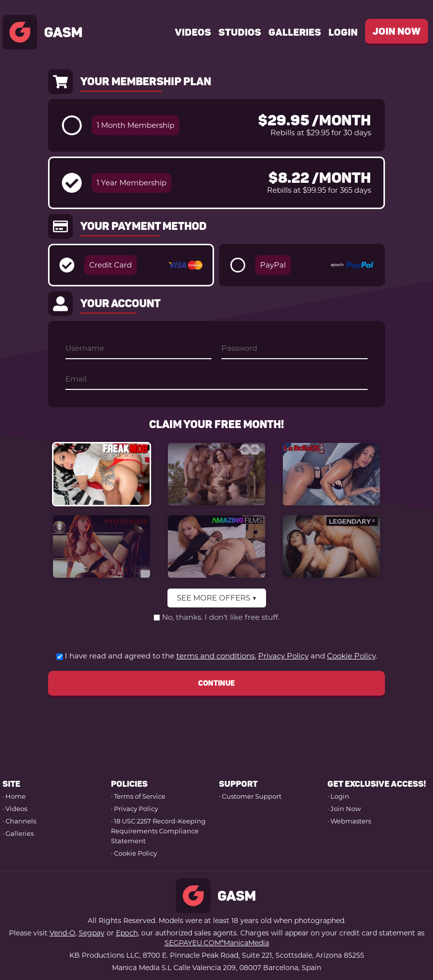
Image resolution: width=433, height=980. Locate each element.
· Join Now (344, 809)
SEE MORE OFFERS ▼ (217, 598)
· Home (14, 796)
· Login (338, 796)
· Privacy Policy (135, 809)
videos (193, 32)
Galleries (295, 32)
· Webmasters (349, 821)
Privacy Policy (283, 656)
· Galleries (18, 833)
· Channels (19, 821)
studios (240, 32)
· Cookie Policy (134, 853)
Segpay (92, 933)
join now (397, 31)
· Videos (15, 809)
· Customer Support (250, 796)
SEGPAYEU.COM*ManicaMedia (217, 943)
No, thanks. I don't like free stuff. (221, 617)
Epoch (127, 933)
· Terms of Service (138, 796)
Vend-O (62, 933)
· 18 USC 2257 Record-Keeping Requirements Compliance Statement (158, 831)
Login (343, 32)
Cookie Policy (351, 656)
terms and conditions (216, 656)
